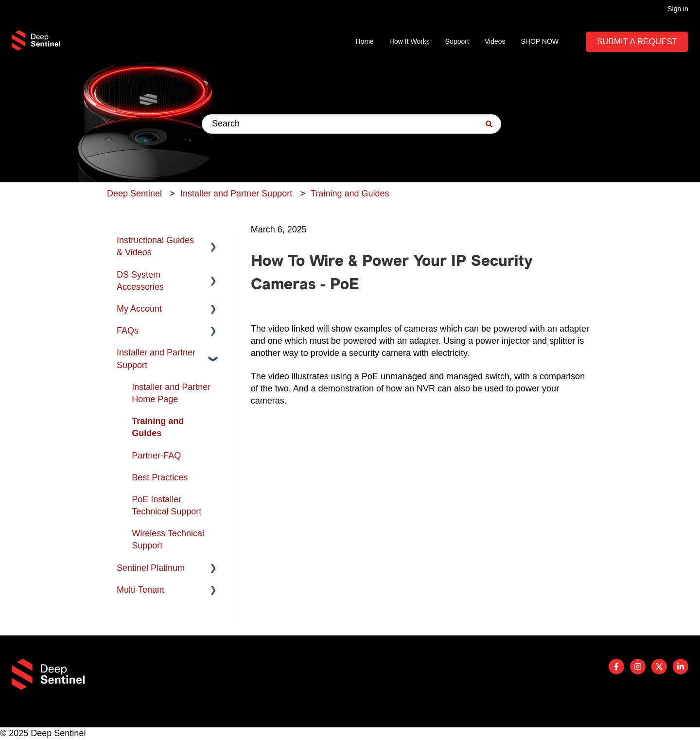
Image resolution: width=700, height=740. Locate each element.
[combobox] (351, 124)
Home (365, 41)
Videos (495, 41)
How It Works (410, 41)
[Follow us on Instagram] (638, 667)
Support (457, 41)
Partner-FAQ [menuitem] (156, 456)
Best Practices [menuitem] (160, 477)
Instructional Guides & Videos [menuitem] (155, 246)
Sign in (678, 9)
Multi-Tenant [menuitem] (140, 590)
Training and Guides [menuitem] (158, 427)
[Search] (489, 124)
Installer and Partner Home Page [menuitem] (171, 393)
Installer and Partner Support (236, 194)
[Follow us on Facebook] (616, 667)
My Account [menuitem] (139, 309)
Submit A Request (637, 42)
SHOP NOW (540, 41)
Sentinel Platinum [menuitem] (151, 568)
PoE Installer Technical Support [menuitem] (166, 505)
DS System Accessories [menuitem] (140, 281)
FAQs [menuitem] (128, 331)
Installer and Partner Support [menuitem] (156, 359)
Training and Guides (350, 194)
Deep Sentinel (134, 194)
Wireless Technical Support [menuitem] (168, 539)
